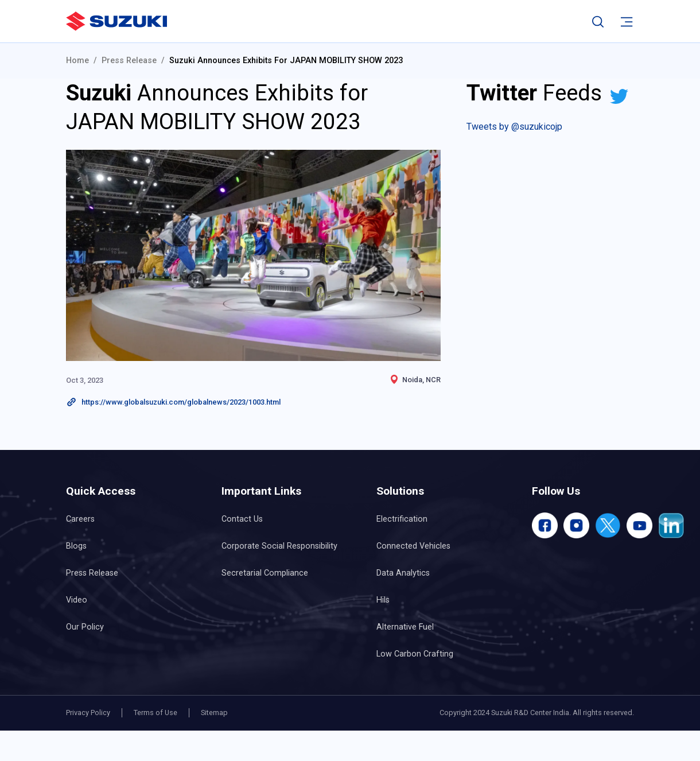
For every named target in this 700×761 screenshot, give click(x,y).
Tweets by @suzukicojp (514, 127)
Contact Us (242, 519)
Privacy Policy (88, 713)
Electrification (402, 519)
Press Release (129, 61)
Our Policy (85, 627)
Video (77, 600)
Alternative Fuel (405, 627)
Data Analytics (403, 573)
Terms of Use (155, 713)
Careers (80, 519)
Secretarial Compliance (265, 573)
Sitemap (214, 713)
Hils (383, 600)
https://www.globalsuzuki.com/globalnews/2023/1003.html (181, 402)
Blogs (76, 546)
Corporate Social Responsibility (279, 546)
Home (77, 61)
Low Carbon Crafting (415, 654)
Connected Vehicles (413, 546)
